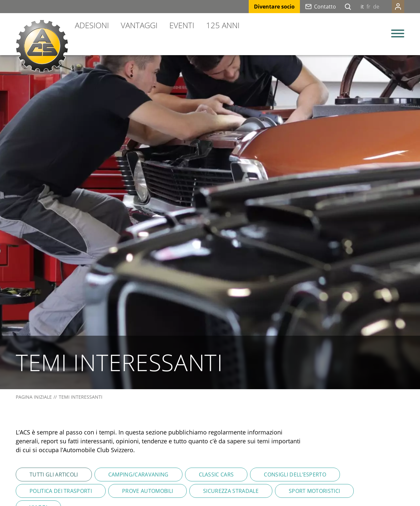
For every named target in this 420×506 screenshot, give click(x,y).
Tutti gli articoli (54, 474)
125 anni (223, 25)
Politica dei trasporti (61, 491)
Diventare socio (274, 7)
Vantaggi (139, 25)
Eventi (182, 25)
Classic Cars (216, 474)
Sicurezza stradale (231, 491)
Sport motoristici (314, 491)
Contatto (325, 7)
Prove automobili (147, 491)
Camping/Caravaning (138, 474)
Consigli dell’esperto (295, 474)
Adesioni (92, 25)
